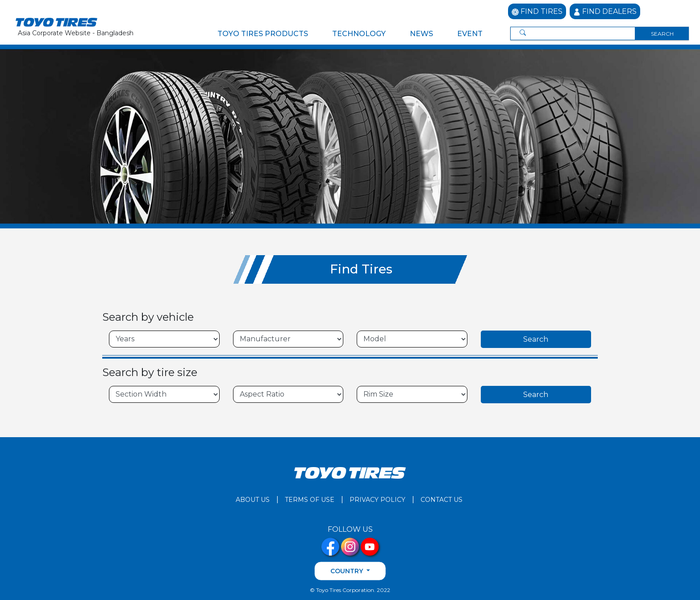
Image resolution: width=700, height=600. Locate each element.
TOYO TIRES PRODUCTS (263, 34)
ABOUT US (253, 499)
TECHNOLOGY (359, 34)
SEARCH (662, 34)
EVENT (470, 34)
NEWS (421, 34)
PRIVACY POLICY (377, 499)
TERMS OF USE (310, 499)
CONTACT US (442, 499)
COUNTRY (348, 571)
